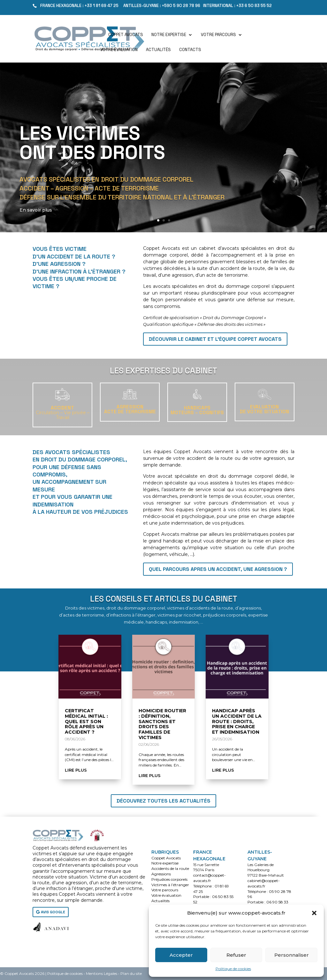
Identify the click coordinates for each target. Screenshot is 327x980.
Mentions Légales (102, 973)
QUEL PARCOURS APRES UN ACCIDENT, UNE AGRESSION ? (218, 569)
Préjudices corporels (169, 879)
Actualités (158, 50)
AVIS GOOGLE (53, 912)
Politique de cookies (233, 969)
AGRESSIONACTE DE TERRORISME (130, 409)
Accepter (181, 955)
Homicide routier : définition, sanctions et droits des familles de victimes (162, 724)
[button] (314, 913)
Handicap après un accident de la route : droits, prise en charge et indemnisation (237, 721)
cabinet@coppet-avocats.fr (264, 883)
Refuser (236, 955)
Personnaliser (292, 955)
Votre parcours (218, 35)
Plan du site (131, 973)
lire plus (76, 770)
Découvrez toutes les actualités (163, 801)
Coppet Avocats (126, 35)
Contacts (190, 50)
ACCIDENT (63, 412)
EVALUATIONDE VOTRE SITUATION (264, 409)
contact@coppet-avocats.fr (209, 878)
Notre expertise (169, 35)
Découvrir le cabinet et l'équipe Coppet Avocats (215, 339)
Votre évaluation (119, 50)
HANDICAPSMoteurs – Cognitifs (197, 410)
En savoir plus (37, 217)
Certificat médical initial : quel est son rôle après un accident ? (86, 721)
